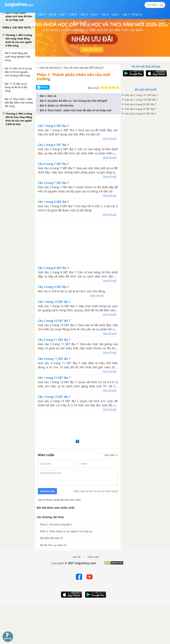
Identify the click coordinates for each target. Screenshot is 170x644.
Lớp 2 (115, 14)
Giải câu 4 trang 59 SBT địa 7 (140, 104)
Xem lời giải (109, 138)
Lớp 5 (84, 14)
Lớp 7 (63, 14)
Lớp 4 (94, 14)
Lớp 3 (105, 14)
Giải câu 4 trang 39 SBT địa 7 (140, 109)
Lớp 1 (126, 14)
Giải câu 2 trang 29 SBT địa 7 (140, 114)
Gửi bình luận (47, 491)
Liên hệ (76, 557)
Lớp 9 (42, 14)
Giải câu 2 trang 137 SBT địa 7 (141, 95)
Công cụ (137, 14)
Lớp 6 (73, 14)
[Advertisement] (78, 241)
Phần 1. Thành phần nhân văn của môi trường (74, 77)
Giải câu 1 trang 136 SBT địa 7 (141, 100)
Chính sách (93, 557)
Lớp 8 (52, 14)
